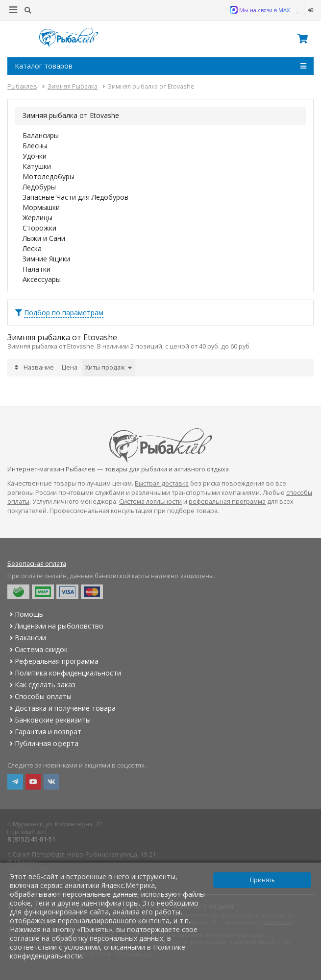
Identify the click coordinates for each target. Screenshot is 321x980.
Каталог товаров (160, 66)
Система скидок (37, 649)
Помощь (25, 614)
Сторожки (39, 228)
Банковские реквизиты (49, 720)
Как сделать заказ (41, 685)
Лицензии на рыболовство (55, 626)
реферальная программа (227, 502)
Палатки (37, 269)
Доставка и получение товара (62, 708)
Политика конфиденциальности (64, 673)
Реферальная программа (53, 661)
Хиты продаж (109, 367)
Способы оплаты (39, 696)
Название (39, 367)
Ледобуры (39, 187)
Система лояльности (150, 502)
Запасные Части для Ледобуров (75, 197)
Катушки (37, 166)
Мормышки (41, 207)
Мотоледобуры (49, 176)
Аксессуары (42, 279)
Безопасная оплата (37, 564)
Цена (70, 367)
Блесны (35, 146)
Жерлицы (37, 218)
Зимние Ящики (46, 259)
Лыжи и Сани (44, 238)
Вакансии (27, 638)
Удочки (35, 156)
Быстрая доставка (162, 483)
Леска (32, 248)
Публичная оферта (43, 743)
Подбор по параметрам (64, 313)
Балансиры (41, 135)
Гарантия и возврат (44, 732)
